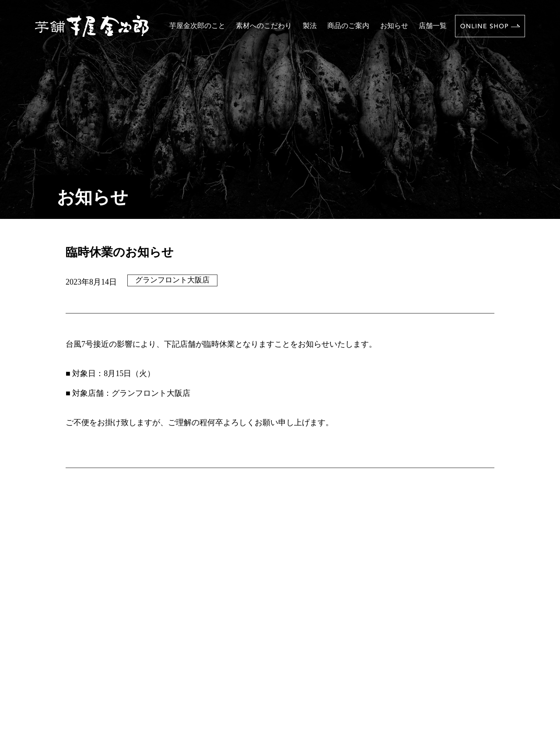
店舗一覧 (433, 26)
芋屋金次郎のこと (197, 26)
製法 (310, 26)
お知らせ (394, 26)
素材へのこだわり (264, 26)
